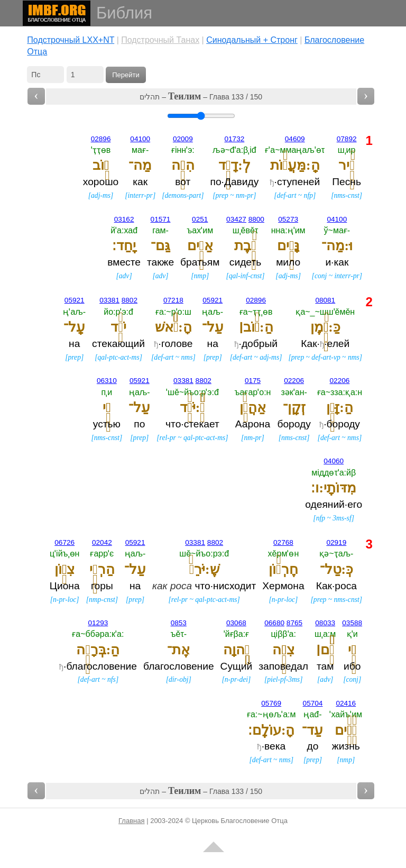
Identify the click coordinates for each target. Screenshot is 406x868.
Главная (131, 821)
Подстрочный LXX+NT (71, 40)
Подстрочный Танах (160, 40)
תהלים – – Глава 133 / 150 (201, 96)
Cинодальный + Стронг (252, 40)
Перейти (126, 75)
